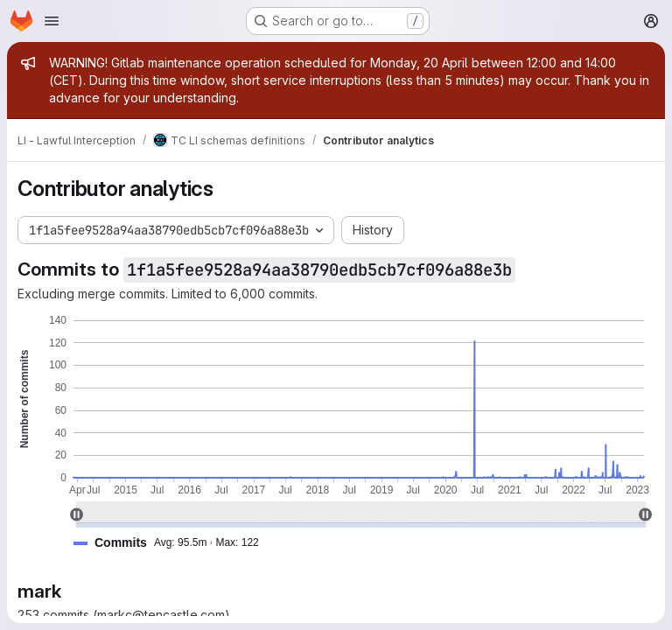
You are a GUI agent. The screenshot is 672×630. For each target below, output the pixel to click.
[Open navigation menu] (52, 21)
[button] (173, 543)
